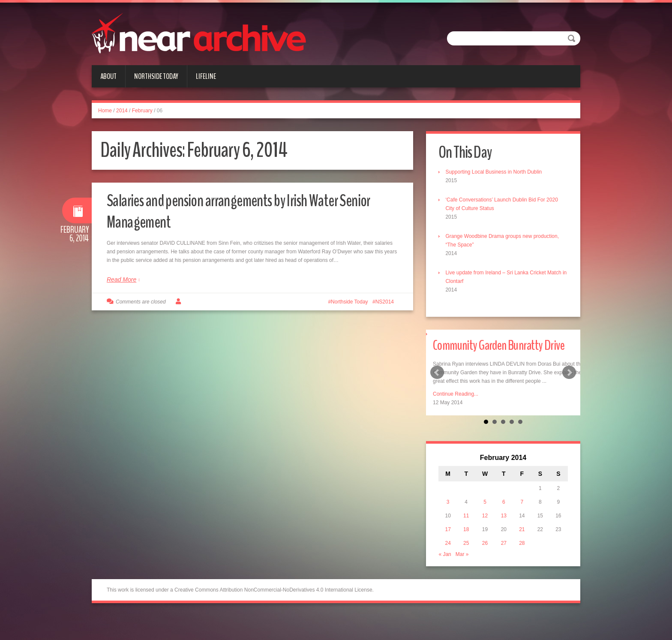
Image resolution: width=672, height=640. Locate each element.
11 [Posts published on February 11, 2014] (467, 539)
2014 (122, 111)
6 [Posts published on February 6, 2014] (504, 525)
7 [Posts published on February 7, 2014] (521, 525)
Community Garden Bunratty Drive (499, 356)
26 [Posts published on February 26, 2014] (485, 566)
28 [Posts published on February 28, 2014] (521, 566)
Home (105, 111)
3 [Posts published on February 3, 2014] (450, 525)
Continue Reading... (456, 417)
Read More (121, 279)
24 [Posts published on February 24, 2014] (450, 566)
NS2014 (385, 302)
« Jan (447, 577)
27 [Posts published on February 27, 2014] (504, 566)
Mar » (464, 577)
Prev (437, 385)
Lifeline (206, 76)
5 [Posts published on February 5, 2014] (486, 525)
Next (569, 385)
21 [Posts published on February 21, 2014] (521, 553)
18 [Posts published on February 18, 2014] (467, 553)
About (108, 76)
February (142, 111)
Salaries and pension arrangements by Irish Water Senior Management (239, 211)
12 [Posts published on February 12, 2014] (485, 539)
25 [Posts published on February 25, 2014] (467, 566)
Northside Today (156, 76)
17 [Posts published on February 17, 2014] (450, 553)
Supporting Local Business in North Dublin (496, 172)
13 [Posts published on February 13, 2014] (504, 539)
